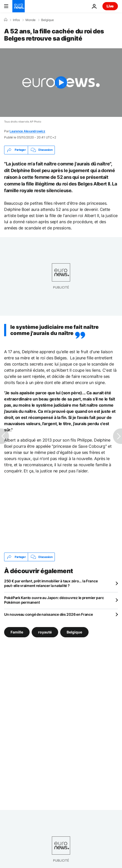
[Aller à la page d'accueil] (19, 6)
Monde (31, 20)
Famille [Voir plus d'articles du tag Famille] (17, 632)
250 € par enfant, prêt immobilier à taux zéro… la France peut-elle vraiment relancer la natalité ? (51, 583)
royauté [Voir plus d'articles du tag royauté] (45, 632)
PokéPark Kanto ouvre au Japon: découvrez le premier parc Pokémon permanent (54, 600)
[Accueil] (6, 20)
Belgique (47, 20)
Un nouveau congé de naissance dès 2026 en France (49, 614)
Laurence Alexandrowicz (27, 131)
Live (110, 6)
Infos (16, 20)
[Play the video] (61, 83)
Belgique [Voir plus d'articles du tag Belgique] (74, 632)
